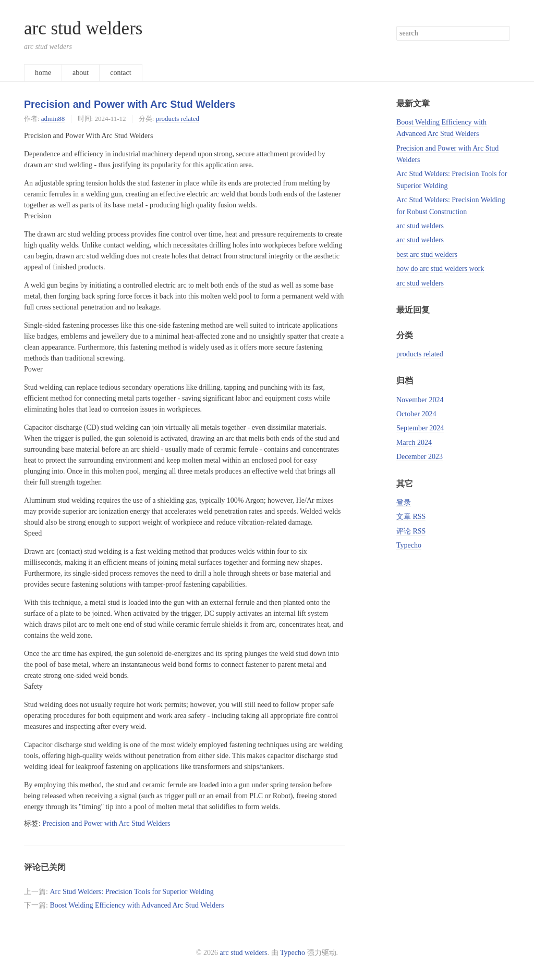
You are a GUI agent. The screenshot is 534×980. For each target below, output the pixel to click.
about (81, 73)
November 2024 (420, 400)
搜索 (502, 33)
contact (120, 73)
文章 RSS (411, 517)
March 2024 (414, 443)
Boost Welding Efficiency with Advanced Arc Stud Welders (137, 905)
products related (178, 119)
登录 (404, 503)
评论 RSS (411, 531)
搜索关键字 (396, 26)
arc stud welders (83, 28)
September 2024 (420, 428)
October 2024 (416, 414)
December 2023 (420, 457)
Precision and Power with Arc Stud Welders (130, 104)
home (43, 73)
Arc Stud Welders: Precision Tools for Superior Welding (131, 892)
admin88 (53, 119)
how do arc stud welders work (440, 269)
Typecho (409, 545)
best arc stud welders (427, 255)
